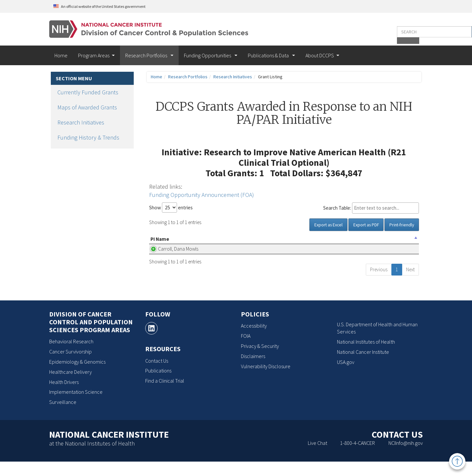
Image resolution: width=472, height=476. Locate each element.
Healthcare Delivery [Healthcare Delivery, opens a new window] (70, 386)
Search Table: (371, 208)
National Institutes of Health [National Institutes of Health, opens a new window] (366, 356)
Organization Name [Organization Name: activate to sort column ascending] (197, 243)
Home (61, 55)
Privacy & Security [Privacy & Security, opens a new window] (260, 360)
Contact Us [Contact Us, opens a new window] (157, 375)
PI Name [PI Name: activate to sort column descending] (160, 243)
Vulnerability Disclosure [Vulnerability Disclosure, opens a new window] (266, 380)
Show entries (171, 208)
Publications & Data (269, 55)
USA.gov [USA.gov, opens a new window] (346, 376)
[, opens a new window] (151, 343)
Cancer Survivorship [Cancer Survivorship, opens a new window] (70, 366)
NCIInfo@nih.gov (406, 457)
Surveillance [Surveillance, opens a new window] (63, 416)
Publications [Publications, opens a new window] (158, 385)
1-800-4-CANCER (357, 457)
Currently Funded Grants (88, 92)
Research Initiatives (81, 122)
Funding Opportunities (208, 55)
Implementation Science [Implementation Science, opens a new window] (76, 406)
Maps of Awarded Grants (87, 107)
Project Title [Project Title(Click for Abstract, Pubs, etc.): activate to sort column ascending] (256, 243)
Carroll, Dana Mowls (164, 260)
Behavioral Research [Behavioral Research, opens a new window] (71, 356)
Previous (379, 284)
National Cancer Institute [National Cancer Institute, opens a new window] (363, 366)
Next (410, 284)
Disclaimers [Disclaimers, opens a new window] (253, 371)
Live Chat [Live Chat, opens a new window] (317, 457)
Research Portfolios (147, 55)
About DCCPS (320, 55)
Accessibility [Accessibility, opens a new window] (254, 340)
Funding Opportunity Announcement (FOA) (202, 195)
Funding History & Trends (88, 137)
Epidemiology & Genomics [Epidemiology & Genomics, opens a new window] (77, 376)
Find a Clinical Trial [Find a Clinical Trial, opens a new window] (165, 395)
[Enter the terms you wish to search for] (373, 32)
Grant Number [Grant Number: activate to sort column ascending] (393, 243)
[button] (409, 32)
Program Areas (94, 55)
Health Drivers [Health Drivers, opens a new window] (64, 396)
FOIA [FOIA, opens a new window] (246, 350)
